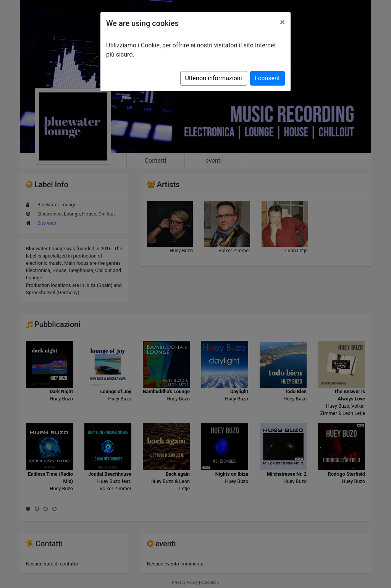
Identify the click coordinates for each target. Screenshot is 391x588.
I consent (267, 78)
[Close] (282, 22)
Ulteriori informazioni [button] (214, 78)
